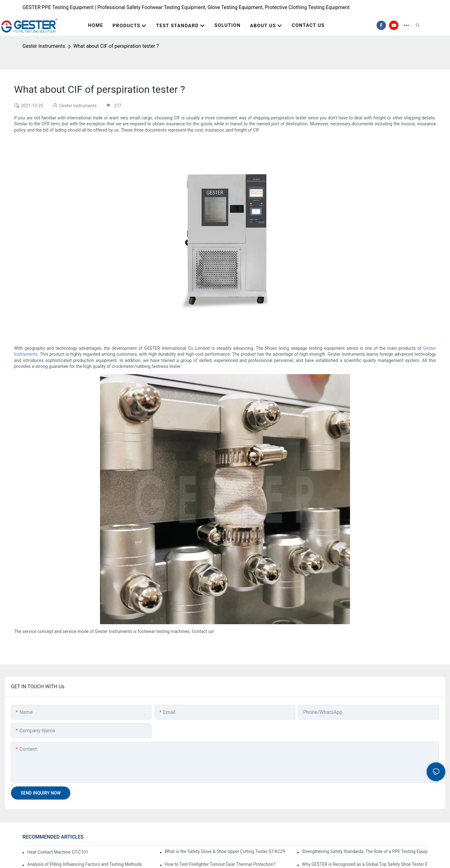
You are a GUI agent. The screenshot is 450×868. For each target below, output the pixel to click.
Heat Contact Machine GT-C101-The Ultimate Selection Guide (57, 852)
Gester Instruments (44, 46)
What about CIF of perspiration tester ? (116, 46)
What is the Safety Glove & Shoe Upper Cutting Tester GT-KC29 (225, 851)
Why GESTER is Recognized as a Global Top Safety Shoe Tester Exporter (365, 864)
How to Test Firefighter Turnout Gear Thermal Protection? (220, 864)
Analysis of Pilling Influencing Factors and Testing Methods (85, 864)
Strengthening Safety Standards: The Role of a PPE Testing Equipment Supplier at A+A (365, 851)
